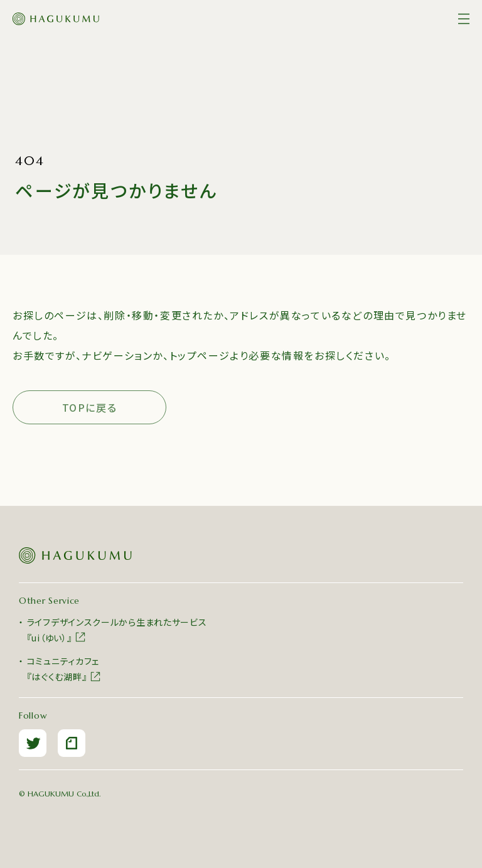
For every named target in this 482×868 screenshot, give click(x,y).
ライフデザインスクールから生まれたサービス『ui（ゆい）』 (117, 630)
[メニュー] (464, 19)
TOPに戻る (90, 407)
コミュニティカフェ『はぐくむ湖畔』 (64, 669)
